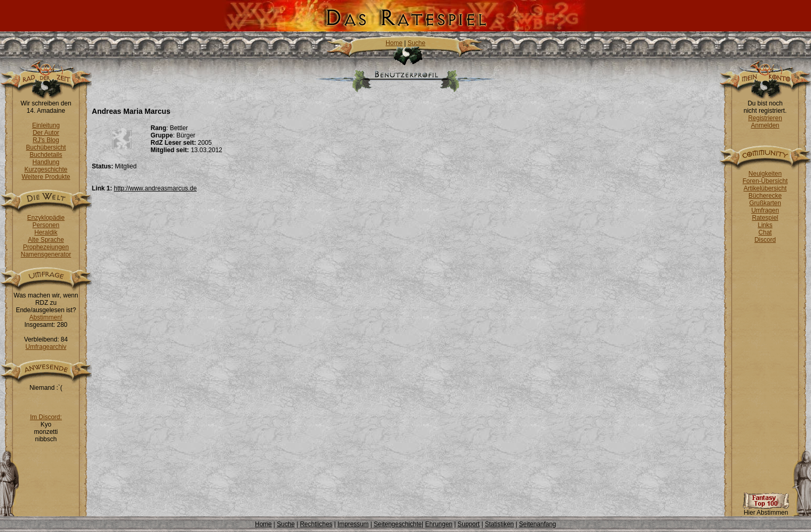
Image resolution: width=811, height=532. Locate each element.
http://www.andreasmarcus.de (155, 188)
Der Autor (46, 133)
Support (468, 524)
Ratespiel (765, 218)
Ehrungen (439, 524)
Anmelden (765, 125)
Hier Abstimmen (766, 510)
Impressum (353, 524)
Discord (765, 240)
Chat (765, 232)
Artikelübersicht (765, 188)
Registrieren (765, 118)
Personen (46, 225)
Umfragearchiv (46, 347)
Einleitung (46, 125)
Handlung (46, 162)
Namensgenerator (46, 254)
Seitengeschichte (398, 524)
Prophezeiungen (46, 247)
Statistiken (499, 524)
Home (394, 43)
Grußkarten (765, 203)
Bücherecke (765, 196)
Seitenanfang (537, 524)
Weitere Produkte (46, 177)
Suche (417, 43)
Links (765, 225)
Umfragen (765, 210)
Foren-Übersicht (765, 181)
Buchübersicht (46, 147)
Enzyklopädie (46, 218)
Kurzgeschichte (46, 169)
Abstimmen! (46, 317)
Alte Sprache (46, 240)
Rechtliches (316, 524)
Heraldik (46, 232)
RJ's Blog (46, 140)
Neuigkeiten (765, 174)
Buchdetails (46, 155)
